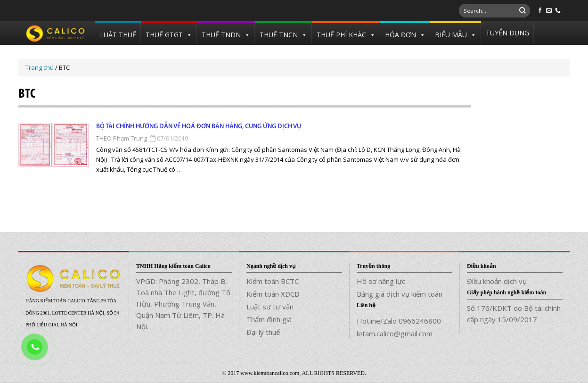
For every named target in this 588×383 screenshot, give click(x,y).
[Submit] (523, 11)
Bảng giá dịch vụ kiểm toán (400, 294)
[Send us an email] (549, 11)
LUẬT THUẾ (118, 35)
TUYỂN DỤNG (507, 33)
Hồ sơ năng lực (381, 281)
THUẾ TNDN (221, 35)
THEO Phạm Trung (122, 138)
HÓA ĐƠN (400, 35)
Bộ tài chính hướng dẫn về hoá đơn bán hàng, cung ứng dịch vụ (199, 127)
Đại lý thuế (263, 332)
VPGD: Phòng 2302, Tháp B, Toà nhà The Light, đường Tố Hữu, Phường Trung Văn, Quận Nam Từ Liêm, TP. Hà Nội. (183, 304)
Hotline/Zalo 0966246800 (399, 321)
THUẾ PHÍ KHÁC (341, 35)
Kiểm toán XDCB (273, 294)
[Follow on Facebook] (540, 11)
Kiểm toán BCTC (273, 281)
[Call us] (558, 11)
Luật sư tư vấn (270, 307)
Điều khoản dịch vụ (497, 281)
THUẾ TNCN (279, 35)
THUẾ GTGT (164, 35)
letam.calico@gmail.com (395, 333)
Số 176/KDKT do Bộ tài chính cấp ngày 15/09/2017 (514, 314)
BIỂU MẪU (451, 35)
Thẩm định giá (269, 319)
